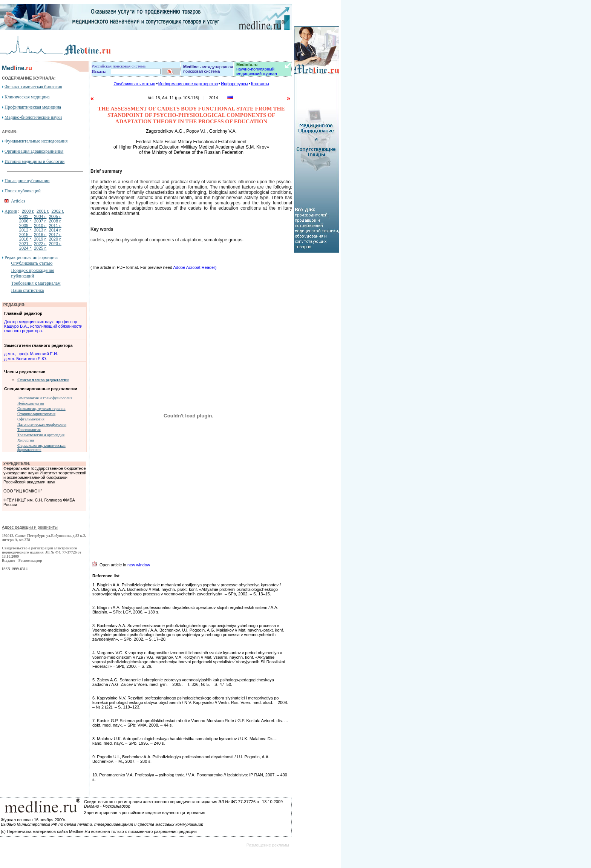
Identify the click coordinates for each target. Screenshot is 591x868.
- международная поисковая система (208, 69)
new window (139, 565)
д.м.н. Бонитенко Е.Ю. (26, 359)
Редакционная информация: (31, 258)
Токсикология (29, 430)
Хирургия (26, 440)
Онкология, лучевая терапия (41, 409)
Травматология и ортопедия (41, 435)
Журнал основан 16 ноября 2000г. (33, 820)
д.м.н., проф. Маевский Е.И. (31, 354)
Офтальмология (31, 419)
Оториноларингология (36, 414)
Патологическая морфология (42, 424)
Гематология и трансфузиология (45, 398)
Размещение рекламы (268, 845)
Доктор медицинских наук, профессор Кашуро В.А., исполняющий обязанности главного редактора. (43, 326)
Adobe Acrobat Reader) (195, 267)
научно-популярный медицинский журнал (257, 69)
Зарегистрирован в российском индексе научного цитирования (145, 813)
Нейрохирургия (31, 403)
